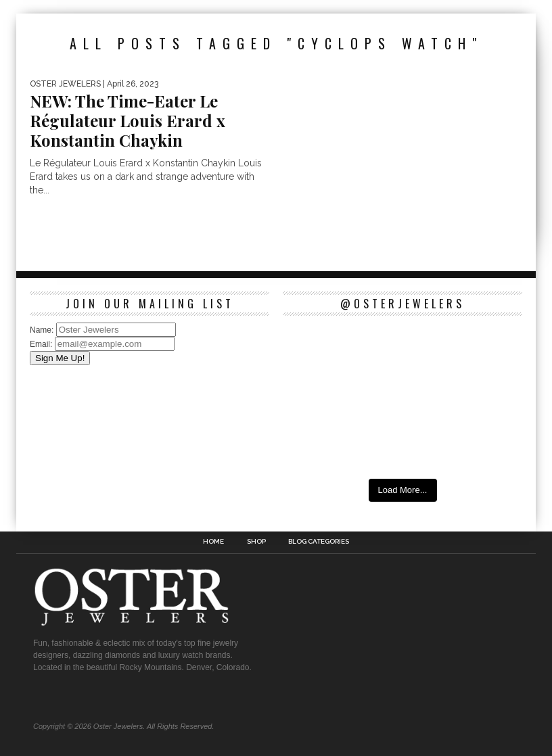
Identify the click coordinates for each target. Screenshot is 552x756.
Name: (43, 330)
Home (213, 542)
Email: (42, 344)
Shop (256, 542)
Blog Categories (319, 542)
